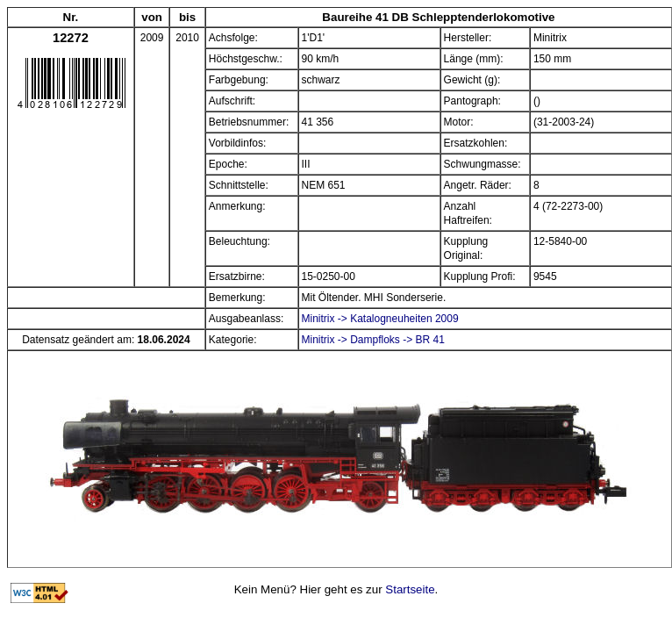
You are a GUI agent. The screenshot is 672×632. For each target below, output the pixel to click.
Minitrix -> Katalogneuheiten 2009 (380, 319)
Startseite (410, 589)
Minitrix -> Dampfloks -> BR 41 (373, 340)
